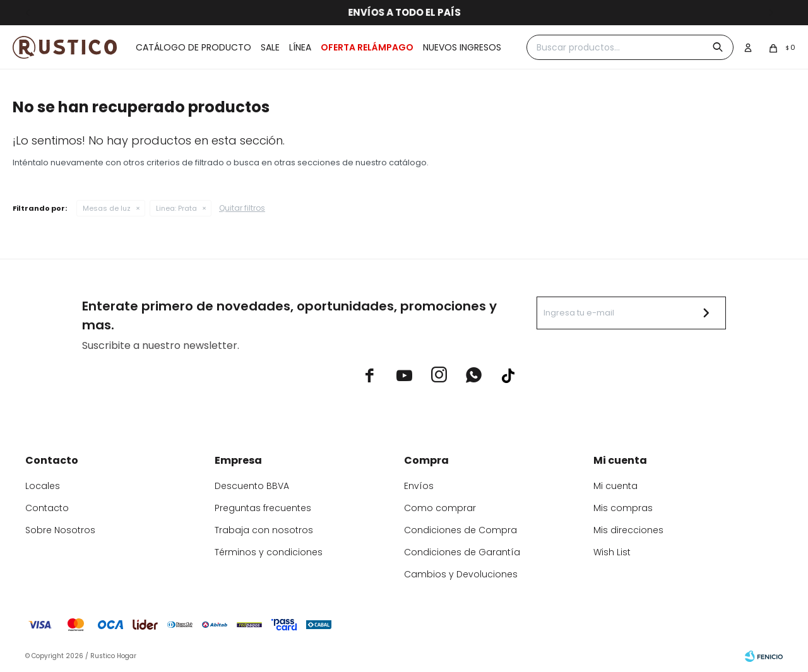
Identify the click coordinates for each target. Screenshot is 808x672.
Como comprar (440, 508)
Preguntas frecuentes (263, 508)
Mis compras (623, 508)
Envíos (419, 486)
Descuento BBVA (252, 486)
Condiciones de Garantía (462, 552)
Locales (43, 486)
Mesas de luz (107, 208)
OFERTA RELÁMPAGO (367, 47)
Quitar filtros (242, 208)
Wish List (612, 552)
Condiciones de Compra (460, 530)
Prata (176, 208)
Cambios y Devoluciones (461, 574)
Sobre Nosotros (60, 530)
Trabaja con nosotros (264, 530)
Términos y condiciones (269, 552)
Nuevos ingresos (462, 47)
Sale (270, 47)
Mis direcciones (628, 530)
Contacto (47, 508)
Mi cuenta (615, 486)
